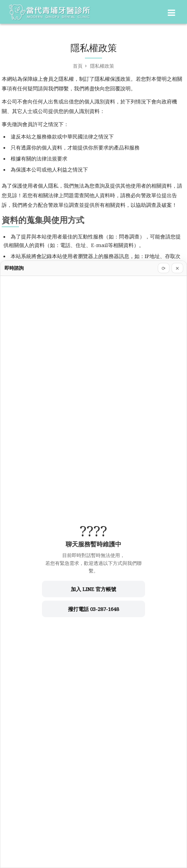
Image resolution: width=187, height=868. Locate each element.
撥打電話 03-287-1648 (93, 609)
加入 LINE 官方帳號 (93, 589)
